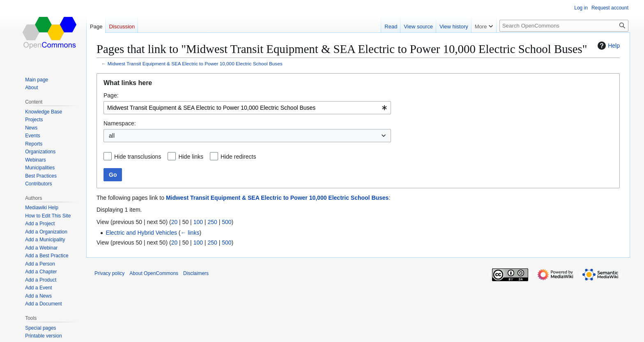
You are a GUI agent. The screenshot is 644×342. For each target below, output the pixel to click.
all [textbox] (112, 136)
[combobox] (247, 108)
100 (198, 222)
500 (227, 222)
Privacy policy (109, 273)
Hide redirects (238, 157)
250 (212, 222)
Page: (111, 95)
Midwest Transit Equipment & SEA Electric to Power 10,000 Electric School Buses (195, 64)
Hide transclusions (138, 157)
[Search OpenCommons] (564, 26)
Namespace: (120, 123)
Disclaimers (196, 273)
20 (175, 222)
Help (608, 46)
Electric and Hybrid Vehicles (141, 233)
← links (190, 233)
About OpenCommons (154, 273)
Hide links (191, 157)
